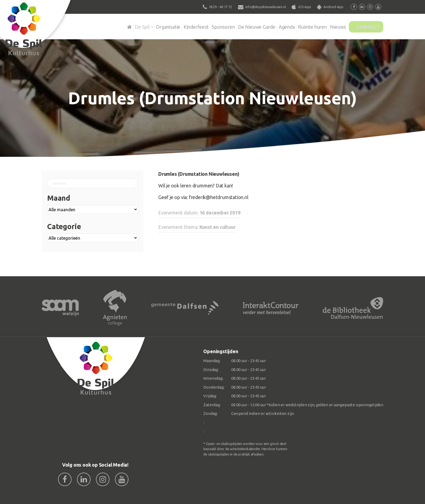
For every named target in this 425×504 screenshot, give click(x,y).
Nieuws (329, 25)
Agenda (273, 25)
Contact (365, 25)
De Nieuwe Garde (240, 25)
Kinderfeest (174, 25)
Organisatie (144, 25)
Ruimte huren (301, 25)
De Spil (116, 25)
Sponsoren (204, 25)
